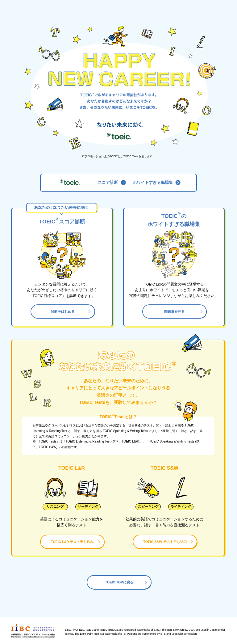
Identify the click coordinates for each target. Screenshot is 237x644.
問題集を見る (183, 311)
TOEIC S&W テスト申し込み (168, 542)
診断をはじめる (71, 311)
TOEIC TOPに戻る (126, 582)
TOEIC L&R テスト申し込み (76, 542)
